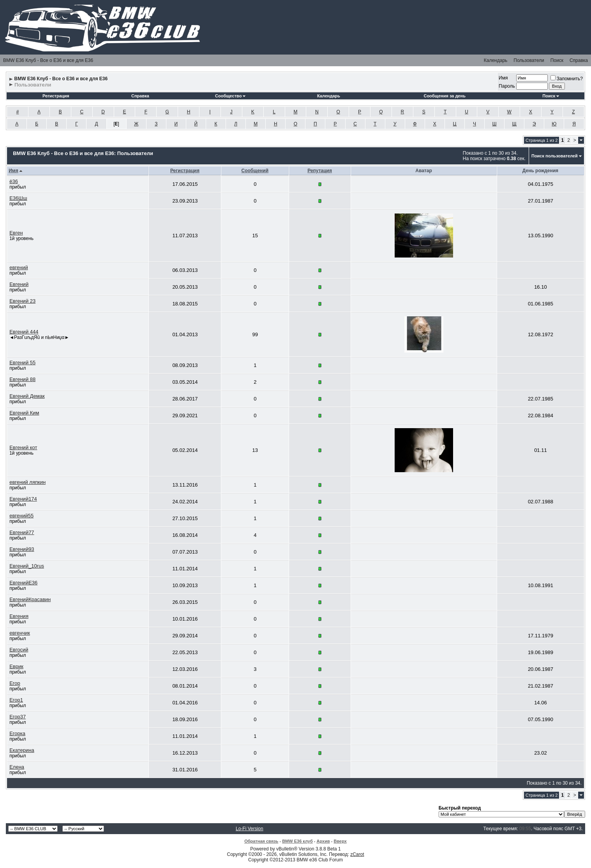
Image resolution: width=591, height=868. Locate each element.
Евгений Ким (24, 413)
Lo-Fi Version (250, 829)
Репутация (320, 171)
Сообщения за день (444, 96)
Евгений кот (23, 447)
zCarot (357, 854)
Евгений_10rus (27, 566)
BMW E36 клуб (297, 841)
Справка (579, 60)
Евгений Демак (27, 396)
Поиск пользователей (555, 156)
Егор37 (18, 717)
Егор (15, 683)
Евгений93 (22, 549)
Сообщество (230, 96)
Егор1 (16, 700)
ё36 (14, 181)
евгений (19, 267)
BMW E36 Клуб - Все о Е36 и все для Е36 (48, 60)
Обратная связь (261, 841)
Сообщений (255, 171)
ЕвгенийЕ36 (23, 583)
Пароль (507, 86)
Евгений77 (22, 532)
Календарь (496, 60)
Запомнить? (567, 79)
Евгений (19, 284)
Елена (17, 767)
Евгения (19, 616)
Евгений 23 (22, 301)
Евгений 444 (24, 332)
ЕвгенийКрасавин (30, 599)
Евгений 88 (22, 379)
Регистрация (56, 96)
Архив (323, 841)
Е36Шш (18, 198)
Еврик (16, 666)
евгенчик (20, 633)
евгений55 (21, 516)
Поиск (557, 60)
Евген (16, 233)
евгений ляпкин (27, 482)
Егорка (17, 733)
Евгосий (19, 650)
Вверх (340, 841)
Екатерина (22, 750)
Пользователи (529, 60)
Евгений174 (23, 499)
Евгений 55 (22, 363)
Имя (503, 78)
